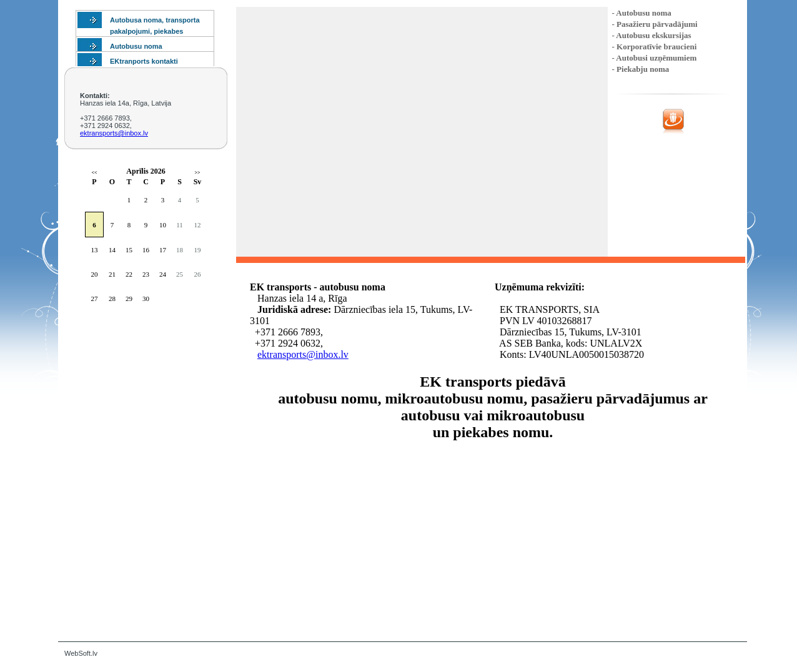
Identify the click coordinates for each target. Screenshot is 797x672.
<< (94, 173)
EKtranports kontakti (144, 61)
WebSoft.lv (81, 653)
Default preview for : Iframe (493, 535)
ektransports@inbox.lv (114, 133)
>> (197, 173)
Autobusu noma (136, 46)
